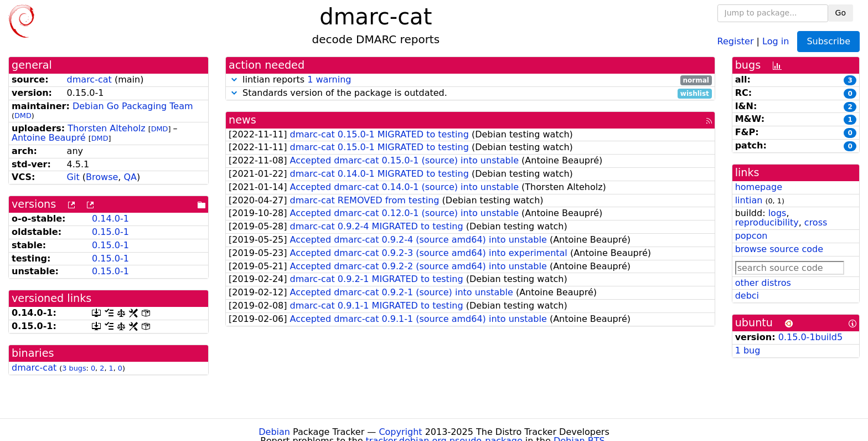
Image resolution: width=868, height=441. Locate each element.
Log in (776, 41)
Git (73, 177)
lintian (749, 200)
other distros (763, 283)
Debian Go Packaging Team (133, 106)
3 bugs (74, 368)
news (242, 120)
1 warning (329, 80)
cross (816, 222)
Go (841, 13)
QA (130, 177)
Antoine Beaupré (49, 138)
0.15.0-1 (110, 232)
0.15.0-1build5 (810, 337)
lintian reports (470, 80)
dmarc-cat (89, 80)
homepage (759, 187)
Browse (102, 177)
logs (777, 213)
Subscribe (828, 41)
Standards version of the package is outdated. (470, 93)
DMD (23, 116)
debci (747, 296)
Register (736, 41)
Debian (274, 432)
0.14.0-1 (110, 219)
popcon (751, 236)
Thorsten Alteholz (106, 128)
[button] (234, 80)
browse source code (779, 249)
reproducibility (767, 222)
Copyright (400, 432)
